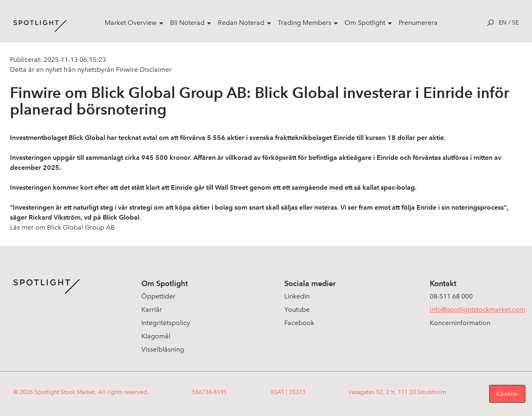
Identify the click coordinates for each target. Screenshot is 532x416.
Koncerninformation (460, 323)
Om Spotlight (365, 23)
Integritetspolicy (166, 323)
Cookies (507, 394)
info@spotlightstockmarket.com (478, 310)
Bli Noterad (187, 23)
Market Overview (131, 23)
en (503, 23)
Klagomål (156, 336)
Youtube (297, 310)
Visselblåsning (163, 349)
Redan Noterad (241, 23)
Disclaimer (155, 70)
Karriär (152, 310)
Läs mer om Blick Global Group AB (62, 227)
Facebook (299, 323)
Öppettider (158, 296)
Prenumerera (418, 23)
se (515, 23)
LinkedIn (297, 296)
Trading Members (304, 23)
